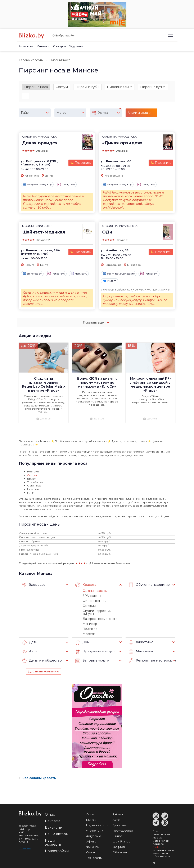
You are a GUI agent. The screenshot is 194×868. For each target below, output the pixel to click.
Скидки (60, 46)
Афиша (91, 837)
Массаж (89, 630)
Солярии (89, 606)
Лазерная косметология (100, 615)
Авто (29, 647)
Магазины (140, 647)
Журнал (76, 46)
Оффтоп (119, 843)
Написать (79, 275)
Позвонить (83, 164)
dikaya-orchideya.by (37, 186)
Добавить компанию (44, 667)
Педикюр (89, 625)
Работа (118, 810)
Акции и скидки (35, 337)
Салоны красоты (31, 60)
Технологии (94, 854)
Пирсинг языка (120, 87)
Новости (26, 46)
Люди (90, 810)
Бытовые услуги (91, 657)
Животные (140, 638)
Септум (62, 87)
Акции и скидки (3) (140, 115)
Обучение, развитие (148, 586)
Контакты (25, 844)
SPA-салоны (91, 596)
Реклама (53, 817)
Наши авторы (57, 830)
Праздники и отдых (94, 647)
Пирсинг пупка (153, 87)
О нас (50, 811)
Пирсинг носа (36, 87)
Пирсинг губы (87, 87)
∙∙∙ (26, 96)
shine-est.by (32, 275)
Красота (85, 586)
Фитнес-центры (94, 601)
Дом (82, 638)
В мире (118, 832)
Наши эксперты (53, 838)
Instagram (66, 186)
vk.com (109, 282)
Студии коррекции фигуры (101, 611)
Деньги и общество (40, 657)
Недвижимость (97, 821)
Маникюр (89, 620)
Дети (29, 638)
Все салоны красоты (38, 774)
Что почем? (95, 827)
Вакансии (54, 824)
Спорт (91, 848)
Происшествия (123, 827)
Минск (91, 816)
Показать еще (97, 324)
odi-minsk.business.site (119, 275)
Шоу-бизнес (121, 837)
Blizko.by (158, 843)
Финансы (93, 843)
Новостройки (57, 847)
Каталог (43, 46)
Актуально (94, 832)
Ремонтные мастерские (150, 657)
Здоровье (33, 586)
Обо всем (120, 848)
